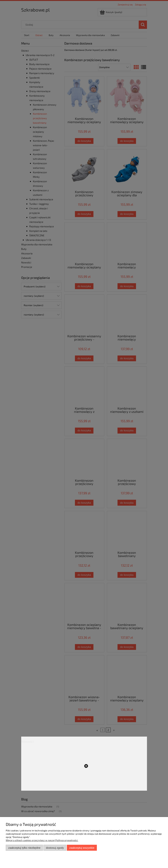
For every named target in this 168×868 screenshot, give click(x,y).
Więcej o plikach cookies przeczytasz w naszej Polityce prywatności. (42, 840)
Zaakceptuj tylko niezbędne (24, 848)
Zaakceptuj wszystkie (82, 848)
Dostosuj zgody (55, 848)
